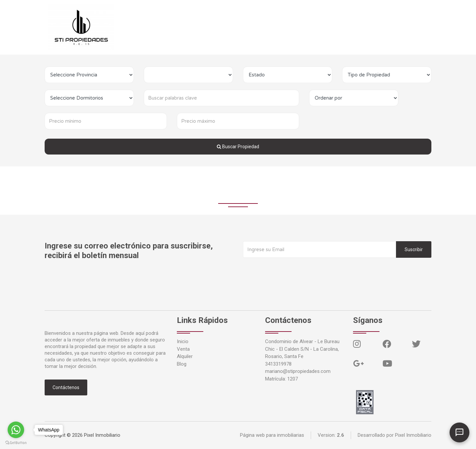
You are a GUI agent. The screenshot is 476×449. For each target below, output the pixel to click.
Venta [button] (154, 27)
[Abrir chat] (459, 432)
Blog (205, 27)
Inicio (132, 27)
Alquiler (185, 356)
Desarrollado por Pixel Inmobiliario (395, 435)
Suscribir (414, 249)
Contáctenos (230, 27)
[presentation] (293, 271)
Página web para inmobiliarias (272, 435)
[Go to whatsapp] (16, 430)
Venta (183, 349)
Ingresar (262, 27)
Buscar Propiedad (238, 147)
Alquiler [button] (181, 27)
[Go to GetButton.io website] (16, 442)
